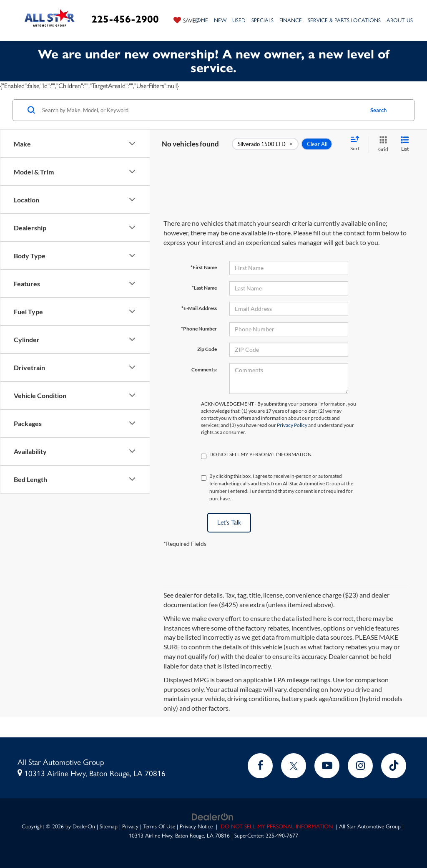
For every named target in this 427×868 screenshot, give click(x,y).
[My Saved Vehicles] (186, 20)
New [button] (220, 20)
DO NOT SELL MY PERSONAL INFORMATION (277, 826)
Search (378, 110)
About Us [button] (400, 20)
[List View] (405, 144)
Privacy (130, 826)
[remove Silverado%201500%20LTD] (265, 144)
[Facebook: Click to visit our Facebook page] (260, 766)
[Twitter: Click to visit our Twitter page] (294, 766)
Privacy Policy (292, 425)
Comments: (204, 370)
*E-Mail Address (199, 308)
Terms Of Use (159, 826)
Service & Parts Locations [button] (344, 20)
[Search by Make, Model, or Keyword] (202, 110)
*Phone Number (199, 329)
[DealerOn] (213, 816)
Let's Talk (229, 522)
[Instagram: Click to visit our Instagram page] (360, 766)
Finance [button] (291, 20)
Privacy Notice (196, 826)
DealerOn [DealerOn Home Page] (84, 826)
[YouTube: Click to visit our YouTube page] (327, 766)
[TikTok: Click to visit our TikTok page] (394, 766)
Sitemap (109, 826)
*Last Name (204, 288)
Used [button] (239, 20)
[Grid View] (382, 144)
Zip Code (207, 349)
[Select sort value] (357, 144)
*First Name (204, 267)
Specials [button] (262, 20)
